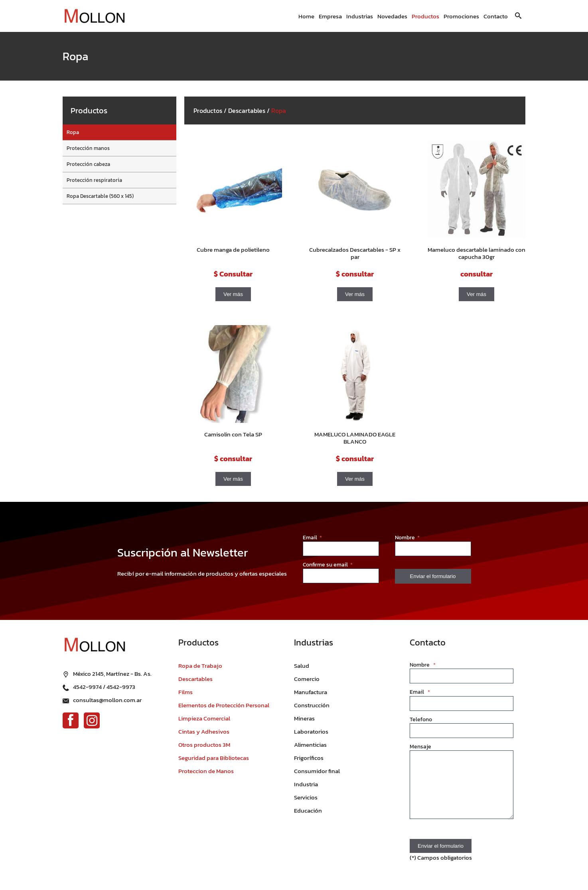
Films (185, 692)
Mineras (304, 718)
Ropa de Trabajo (200, 666)
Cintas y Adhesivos (204, 731)
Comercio (307, 679)
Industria (306, 784)
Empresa (330, 16)
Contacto (496, 16)
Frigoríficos (309, 758)
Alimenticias (310, 745)
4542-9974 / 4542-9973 (104, 687)
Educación (308, 810)
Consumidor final (317, 771)
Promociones (461, 16)
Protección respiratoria (94, 180)
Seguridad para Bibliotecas (214, 758)
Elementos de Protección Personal (224, 705)
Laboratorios (311, 731)
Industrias (360, 16)
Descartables (247, 111)
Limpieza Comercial (204, 718)
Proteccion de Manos (206, 771)
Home (306, 16)
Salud (302, 666)
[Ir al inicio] (95, 16)
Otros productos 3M (204, 745)
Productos (425, 16)
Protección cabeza (88, 164)
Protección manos (88, 148)
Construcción (312, 705)
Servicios (306, 797)
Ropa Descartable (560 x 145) (100, 196)
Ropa (73, 132)
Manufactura (311, 692)
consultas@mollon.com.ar (107, 700)
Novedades (392, 16)
